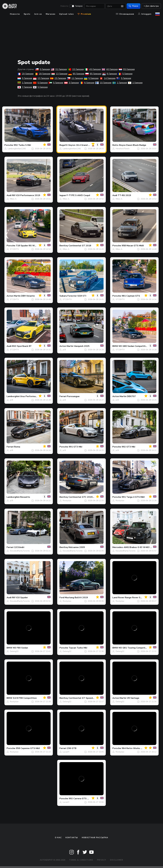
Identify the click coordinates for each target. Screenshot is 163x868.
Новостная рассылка (95, 838)
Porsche (9, 145)
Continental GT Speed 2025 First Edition (90, 698)
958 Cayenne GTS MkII (28, 748)
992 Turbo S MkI (22, 145)
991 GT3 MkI (75, 447)
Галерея (78, 6)
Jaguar (63, 195)
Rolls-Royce (119, 145)
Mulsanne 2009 (77, 547)
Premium (84, 14)
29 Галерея (25, 74)
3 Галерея (72, 83)
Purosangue (73, 396)
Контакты (72, 838)
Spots (27, 14)
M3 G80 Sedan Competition (133, 346)
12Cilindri (19, 547)
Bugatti (64, 145)
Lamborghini (13, 396)
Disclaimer (117, 860)
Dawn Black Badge (136, 145)
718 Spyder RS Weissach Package (34, 246)
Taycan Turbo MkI (78, 648)
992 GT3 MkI (128, 447)
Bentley (64, 246)
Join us (38, 14)
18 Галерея (42, 74)
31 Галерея (59, 69)
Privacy (102, 860)
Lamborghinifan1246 (17, 149)
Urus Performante (30, 396)
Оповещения (125, 14)
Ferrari (63, 396)
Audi (9, 195)
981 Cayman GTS (131, 296)
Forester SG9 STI (77, 296)
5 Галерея (43, 69)
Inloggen (145, 14)
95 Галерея (127, 69)
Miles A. (13, 199)
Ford (62, 598)
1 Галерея (25, 83)
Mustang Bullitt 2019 (76, 598)
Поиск (132, 6)
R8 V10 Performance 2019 (26, 195)
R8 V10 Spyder (20, 598)
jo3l (64, 350)
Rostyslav (67, 501)
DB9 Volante (28, 296)
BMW (115, 346)
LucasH (66, 752)
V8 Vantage (133, 698)
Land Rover (118, 598)
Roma (17, 447)
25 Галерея (58, 78)
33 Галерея (76, 69)
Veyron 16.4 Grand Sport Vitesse (86, 145)
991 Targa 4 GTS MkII (133, 497)
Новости (63, 6)
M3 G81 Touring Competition (134, 648)
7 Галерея (25, 87)
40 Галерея (110, 69)
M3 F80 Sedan (20, 648)
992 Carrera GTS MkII (80, 799)
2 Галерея (135, 83)
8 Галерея (110, 74)
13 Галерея (59, 74)
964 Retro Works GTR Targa (137, 748)
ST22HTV (14, 249)
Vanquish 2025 (82, 346)
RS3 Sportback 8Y (22, 346)
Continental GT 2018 (80, 246)
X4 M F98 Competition (25, 698)
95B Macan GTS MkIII (133, 246)
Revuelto (25, 497)
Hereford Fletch (123, 149)
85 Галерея (76, 74)
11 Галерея (75, 78)
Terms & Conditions (81, 860)
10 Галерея (103, 83)
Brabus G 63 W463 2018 (143, 547)
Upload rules (66, 14)
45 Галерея (93, 69)
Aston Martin (14, 296)
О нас (58, 838)
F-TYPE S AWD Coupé (78, 195)
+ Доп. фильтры (150, 6)
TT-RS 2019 (124, 195)
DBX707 (131, 396)
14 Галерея (107, 78)
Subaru (63, 296)
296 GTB (72, 748)
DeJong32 (14, 651)
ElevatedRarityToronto (20, 551)
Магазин (51, 14)
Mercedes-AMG (121, 547)
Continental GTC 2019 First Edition (87, 497)
